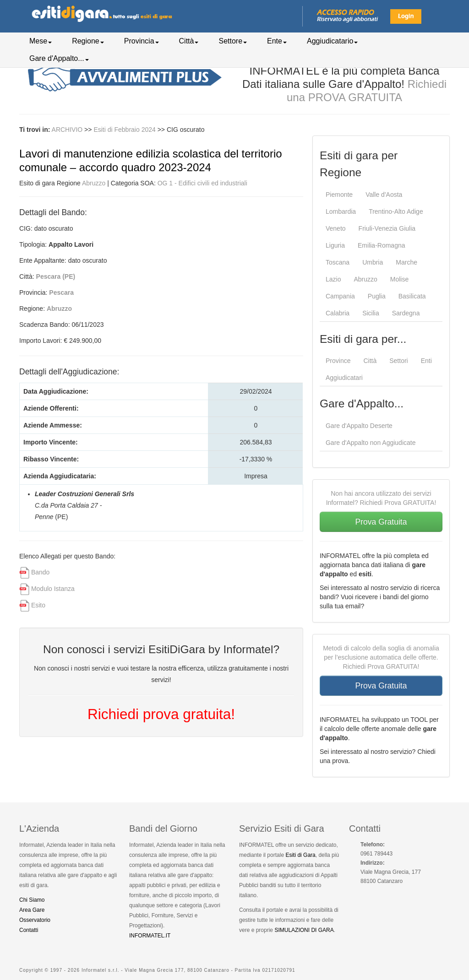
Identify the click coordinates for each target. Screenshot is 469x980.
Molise (399, 279)
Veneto (336, 228)
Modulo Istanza (53, 589)
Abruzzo (94, 183)
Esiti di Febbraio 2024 (125, 130)
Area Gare (32, 910)
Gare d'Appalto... (59, 58)
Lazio (333, 279)
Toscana (338, 262)
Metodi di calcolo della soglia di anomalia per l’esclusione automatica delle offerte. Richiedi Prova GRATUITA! (381, 657)
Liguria (335, 245)
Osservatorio (35, 920)
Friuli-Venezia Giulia (387, 228)
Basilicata (412, 296)
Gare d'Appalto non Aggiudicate (371, 443)
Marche (406, 262)
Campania (340, 296)
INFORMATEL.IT (150, 936)
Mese (41, 41)
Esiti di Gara (300, 855)
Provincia (142, 41)
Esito (38, 605)
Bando (40, 572)
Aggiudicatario (332, 41)
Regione (88, 41)
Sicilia (371, 313)
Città (189, 41)
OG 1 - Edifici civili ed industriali (202, 183)
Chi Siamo (32, 900)
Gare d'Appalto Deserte (359, 426)
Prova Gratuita (381, 522)
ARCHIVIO (67, 130)
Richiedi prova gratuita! (161, 714)
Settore (233, 41)
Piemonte (339, 195)
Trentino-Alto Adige (396, 211)
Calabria (338, 313)
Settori (398, 361)
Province (338, 361)
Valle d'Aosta (384, 195)
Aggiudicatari (344, 378)
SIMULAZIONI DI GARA (304, 930)
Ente (277, 41)
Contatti (29, 930)
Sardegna (406, 313)
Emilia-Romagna (381, 245)
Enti (426, 361)
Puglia (377, 296)
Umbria (373, 262)
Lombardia (341, 211)
